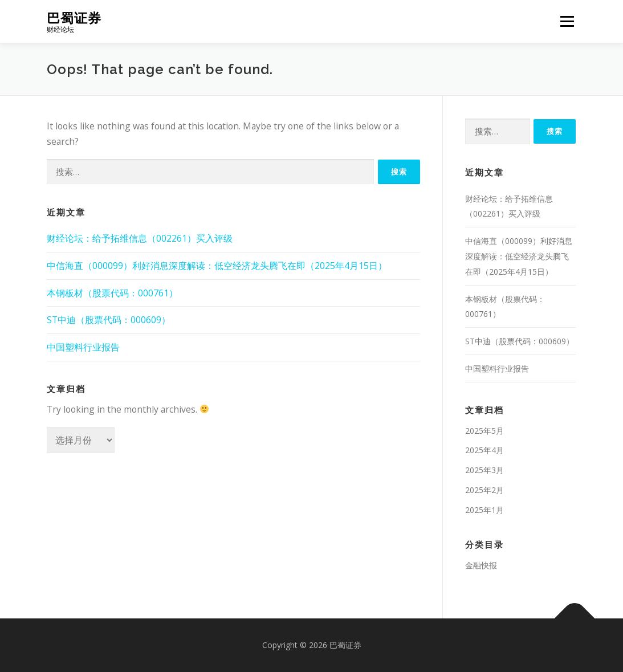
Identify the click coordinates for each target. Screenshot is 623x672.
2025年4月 (484, 450)
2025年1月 (484, 510)
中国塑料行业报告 (83, 347)
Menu (567, 21)
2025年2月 (484, 490)
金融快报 (481, 565)
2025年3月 (484, 470)
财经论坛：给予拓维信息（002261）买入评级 (140, 238)
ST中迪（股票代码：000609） (109, 320)
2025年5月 (484, 431)
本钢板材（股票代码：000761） (112, 293)
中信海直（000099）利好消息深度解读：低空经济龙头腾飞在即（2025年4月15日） (217, 266)
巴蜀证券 (74, 17)
